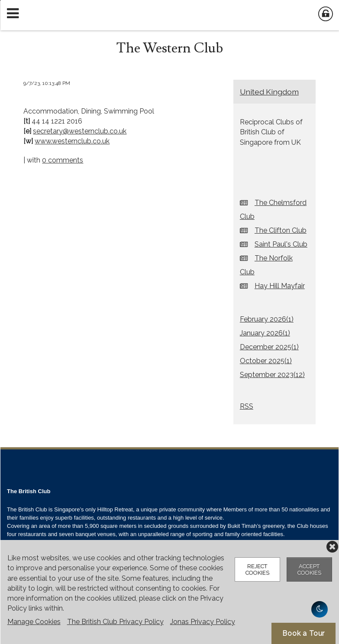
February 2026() (267, 319)
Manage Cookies (34, 622)
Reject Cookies (257, 569)
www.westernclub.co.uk (72, 141)
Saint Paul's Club (281, 244)
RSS (247, 406)
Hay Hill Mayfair (280, 286)
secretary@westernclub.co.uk (80, 131)
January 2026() (265, 333)
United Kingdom (269, 92)
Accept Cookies (309, 569)
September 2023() (272, 375)
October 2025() (266, 361)
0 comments (63, 160)
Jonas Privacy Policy (203, 622)
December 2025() (269, 347)
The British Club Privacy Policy (115, 622)
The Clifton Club (281, 230)
